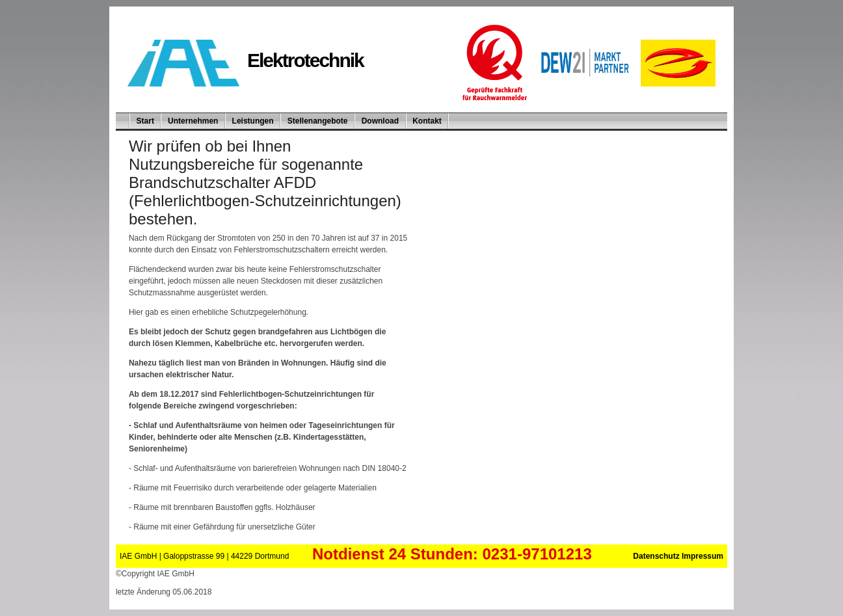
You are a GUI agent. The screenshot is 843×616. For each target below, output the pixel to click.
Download (380, 121)
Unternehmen (193, 121)
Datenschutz (657, 556)
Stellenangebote (318, 121)
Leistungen (253, 121)
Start (145, 121)
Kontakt (427, 121)
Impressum (702, 556)
